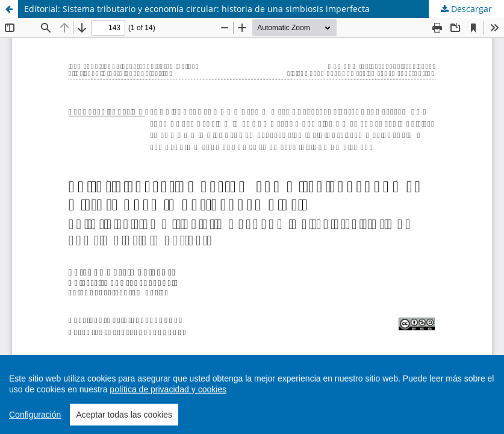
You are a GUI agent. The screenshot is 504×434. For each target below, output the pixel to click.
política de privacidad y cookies (168, 410)
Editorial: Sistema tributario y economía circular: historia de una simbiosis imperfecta (197, 9)
